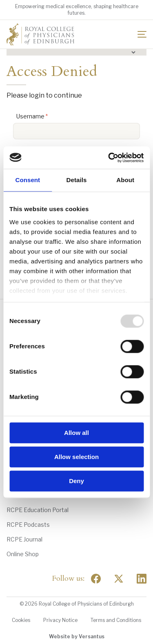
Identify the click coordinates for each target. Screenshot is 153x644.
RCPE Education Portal (38, 510)
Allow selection (76, 457)
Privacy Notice (60, 620)
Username (30, 116)
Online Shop (23, 554)
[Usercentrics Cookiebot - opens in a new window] (109, 158)
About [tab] (125, 180)
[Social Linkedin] (142, 579)
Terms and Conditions (116, 620)
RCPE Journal (24, 539)
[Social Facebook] (96, 579)
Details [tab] (77, 180)
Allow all (76, 433)
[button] (76, 52)
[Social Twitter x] (119, 579)
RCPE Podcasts (28, 525)
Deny (76, 481)
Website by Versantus (77, 636)
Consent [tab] (28, 180)
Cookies (21, 620)
